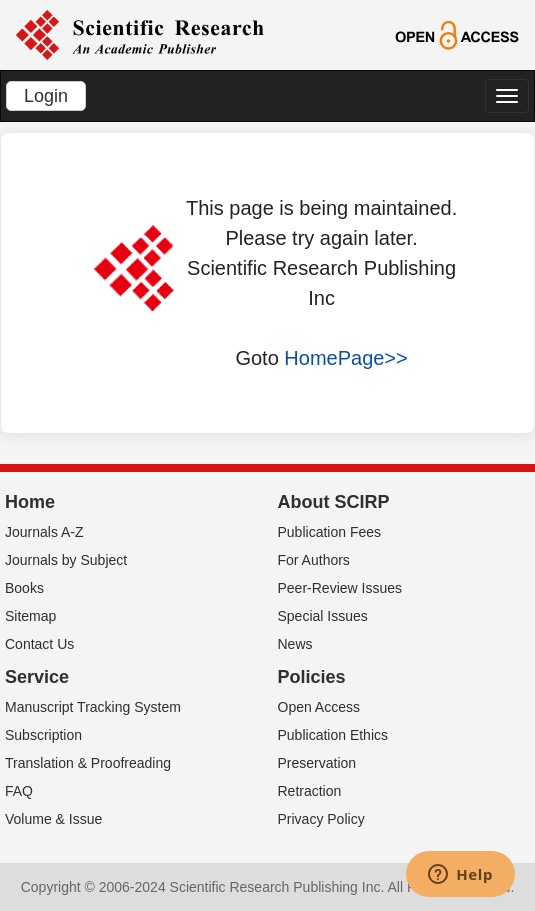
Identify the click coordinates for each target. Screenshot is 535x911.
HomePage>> (345, 358)
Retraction (310, 791)
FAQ (19, 791)
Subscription (43, 735)
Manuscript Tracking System (93, 707)
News (295, 644)
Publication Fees (330, 532)
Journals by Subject (66, 560)
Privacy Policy (321, 819)
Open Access (319, 707)
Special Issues (323, 616)
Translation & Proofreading (88, 763)
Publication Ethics (333, 735)
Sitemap (30, 616)
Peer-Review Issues (340, 588)
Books (24, 588)
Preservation (317, 763)
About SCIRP (334, 502)
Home (30, 502)
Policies (312, 677)
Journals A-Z (44, 532)
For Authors (314, 560)
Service (37, 677)
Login (46, 96)
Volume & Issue (53, 819)
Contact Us (39, 644)
